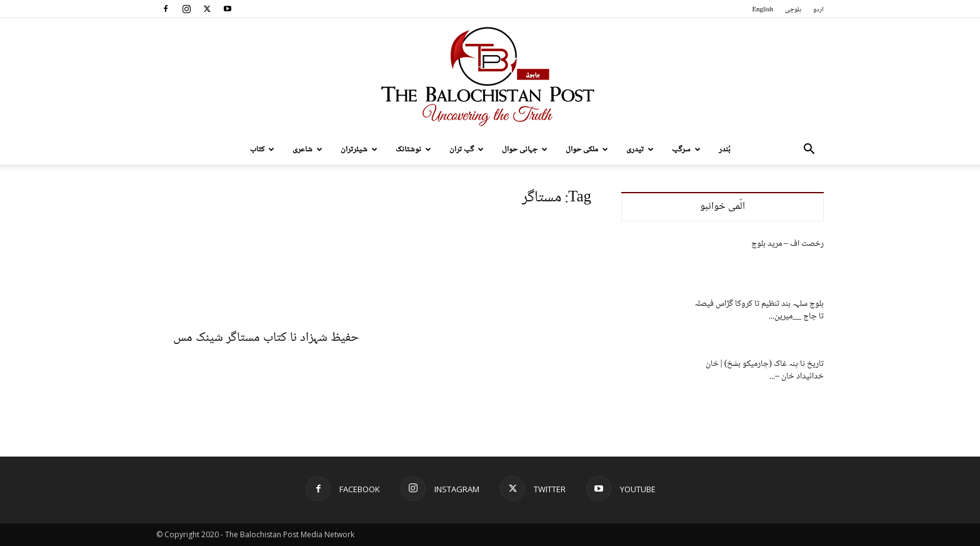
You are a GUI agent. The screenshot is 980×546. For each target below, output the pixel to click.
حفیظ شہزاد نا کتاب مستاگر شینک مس (266, 338)
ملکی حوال (587, 149)
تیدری (640, 149)
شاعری (307, 149)
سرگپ (686, 149)
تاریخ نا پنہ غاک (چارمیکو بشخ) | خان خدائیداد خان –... (765, 370)
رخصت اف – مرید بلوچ (787, 244)
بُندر (725, 149)
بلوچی (793, 10)
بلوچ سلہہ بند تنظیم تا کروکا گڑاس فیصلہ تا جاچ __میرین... (759, 310)
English (762, 10)
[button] (809, 150)
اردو (818, 10)
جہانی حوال (525, 149)
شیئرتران (359, 149)
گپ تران (467, 149)
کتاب (262, 149)
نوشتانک (413, 149)
